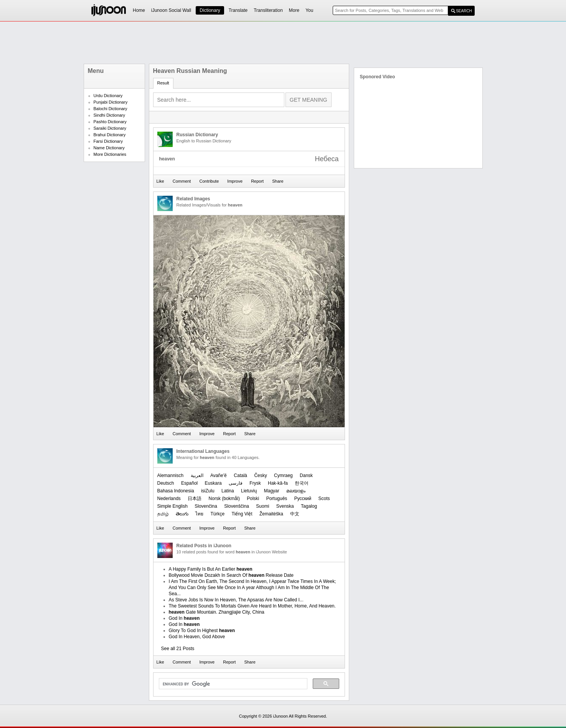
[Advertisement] (283, 43)
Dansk (306, 475)
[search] (232, 684)
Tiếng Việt (242, 514)
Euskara (213, 483)
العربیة (197, 475)
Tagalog (309, 506)
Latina (228, 491)
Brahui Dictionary (110, 135)
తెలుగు (182, 514)
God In (184, 618)
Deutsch (166, 483)
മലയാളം (296, 491)
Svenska (285, 506)
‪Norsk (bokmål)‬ (224, 499)
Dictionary (210, 10)
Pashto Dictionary (110, 122)
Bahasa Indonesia (176, 491)
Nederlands (169, 499)
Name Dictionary (109, 148)
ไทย (199, 514)
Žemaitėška (271, 514)
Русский (303, 499)
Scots (324, 499)
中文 (295, 514)
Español (189, 483)
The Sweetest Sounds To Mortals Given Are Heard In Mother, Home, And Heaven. (252, 606)
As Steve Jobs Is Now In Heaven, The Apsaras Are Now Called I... (236, 600)
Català (240, 475)
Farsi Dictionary (108, 141)
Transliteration (268, 10)
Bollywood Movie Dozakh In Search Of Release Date (231, 575)
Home (139, 10)
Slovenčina (206, 506)
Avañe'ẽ (219, 475)
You (309, 10)
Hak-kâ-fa (278, 483)
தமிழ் (163, 514)
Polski (253, 499)
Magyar (272, 491)
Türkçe (218, 514)
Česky (260, 475)
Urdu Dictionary (108, 96)
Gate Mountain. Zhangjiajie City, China (217, 612)
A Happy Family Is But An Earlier (211, 569)
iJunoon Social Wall (171, 10)
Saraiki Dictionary (110, 128)
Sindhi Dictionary (110, 115)
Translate (238, 10)
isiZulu (208, 491)
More (294, 10)
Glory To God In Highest (202, 631)
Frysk (255, 483)
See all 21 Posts (178, 649)
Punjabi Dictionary (111, 102)
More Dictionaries (110, 154)
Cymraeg (283, 475)
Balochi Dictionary (111, 109)
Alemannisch (171, 475)
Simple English (172, 506)
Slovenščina (237, 506)
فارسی (236, 483)
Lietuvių (249, 491)
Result (163, 83)
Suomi (262, 506)
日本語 (195, 499)
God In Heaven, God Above (197, 637)
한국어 (302, 483)
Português (277, 499)
